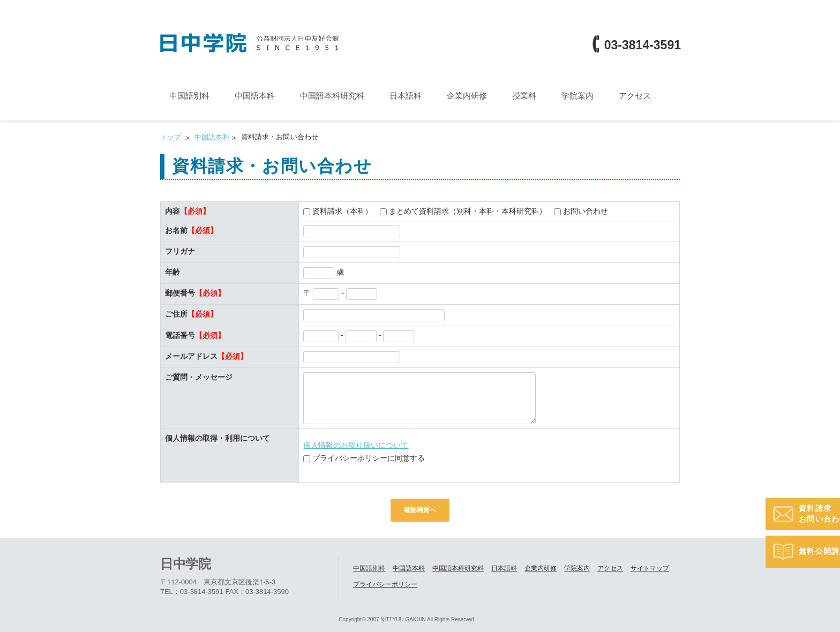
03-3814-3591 (643, 45)
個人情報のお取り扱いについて (356, 445)
